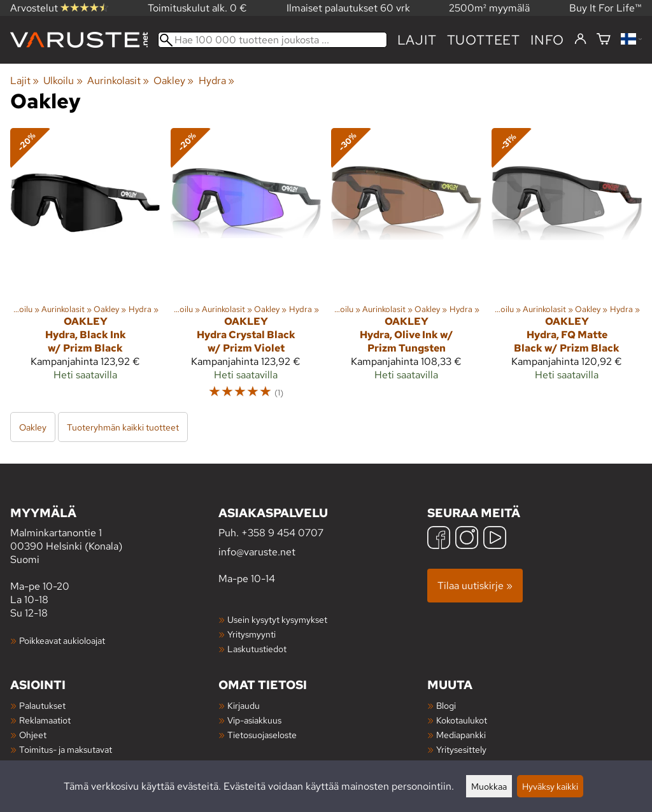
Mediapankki (461, 735)
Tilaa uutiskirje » (475, 586)
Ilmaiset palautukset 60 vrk (348, 8)
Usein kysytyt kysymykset (277, 619)
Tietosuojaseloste (262, 735)
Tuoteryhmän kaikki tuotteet (123, 427)
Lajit (417, 40)
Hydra (216, 81)
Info (547, 40)
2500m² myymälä (489, 8)
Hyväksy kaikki (550, 786)
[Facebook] (439, 539)
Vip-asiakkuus (254, 720)
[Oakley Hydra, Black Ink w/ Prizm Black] (85, 269)
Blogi (446, 705)
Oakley (174, 81)
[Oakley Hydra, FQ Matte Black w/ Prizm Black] (567, 269)
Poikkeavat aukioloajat (62, 640)
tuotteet (484, 40)
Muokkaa (489, 786)
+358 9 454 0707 (282, 533)
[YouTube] (495, 539)
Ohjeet (33, 735)
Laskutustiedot (257, 649)
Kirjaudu (244, 705)
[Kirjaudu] (580, 39)
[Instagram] (467, 539)
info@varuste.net (257, 552)
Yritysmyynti (252, 634)
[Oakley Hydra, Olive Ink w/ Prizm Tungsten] (406, 269)
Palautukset (42, 705)
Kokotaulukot (462, 720)
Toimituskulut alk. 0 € (197, 8)
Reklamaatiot (45, 720)
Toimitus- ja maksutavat (66, 749)
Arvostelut (59, 8)
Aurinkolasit (118, 81)
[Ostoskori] (604, 40)
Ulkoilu (63, 81)
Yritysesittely (461, 749)
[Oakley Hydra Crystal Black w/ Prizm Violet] (246, 269)
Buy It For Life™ (606, 8)
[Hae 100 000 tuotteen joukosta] (273, 40)
